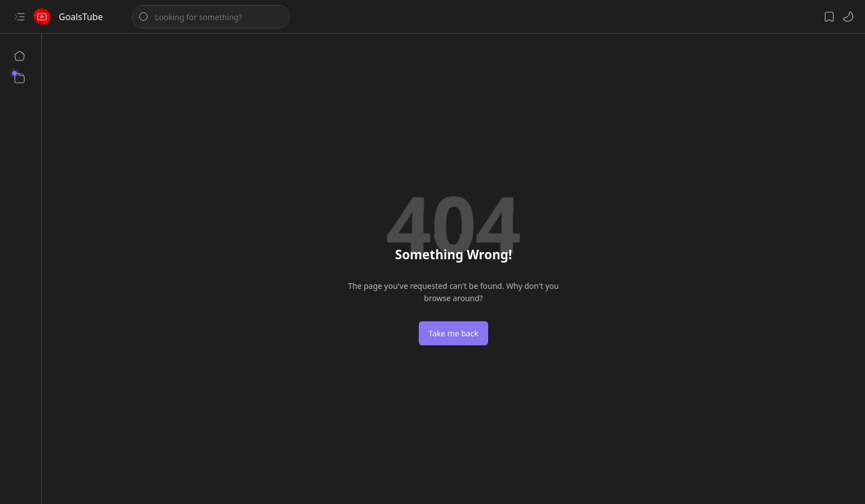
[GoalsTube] (42, 17)
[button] (20, 17)
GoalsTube (81, 17)
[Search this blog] (211, 17)
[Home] (20, 56)
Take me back (454, 333)
